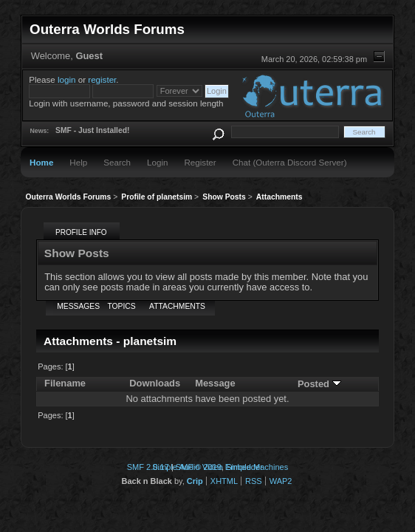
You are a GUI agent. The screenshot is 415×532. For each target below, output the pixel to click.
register (102, 79)
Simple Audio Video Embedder (207, 467)
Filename (65, 383)
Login (157, 162)
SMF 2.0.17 (148, 467)
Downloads (155, 383)
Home (41, 162)
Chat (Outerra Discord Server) (290, 162)
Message (215, 383)
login (67, 79)
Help (78, 162)
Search (117, 162)
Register (200, 162)
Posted (319, 384)
